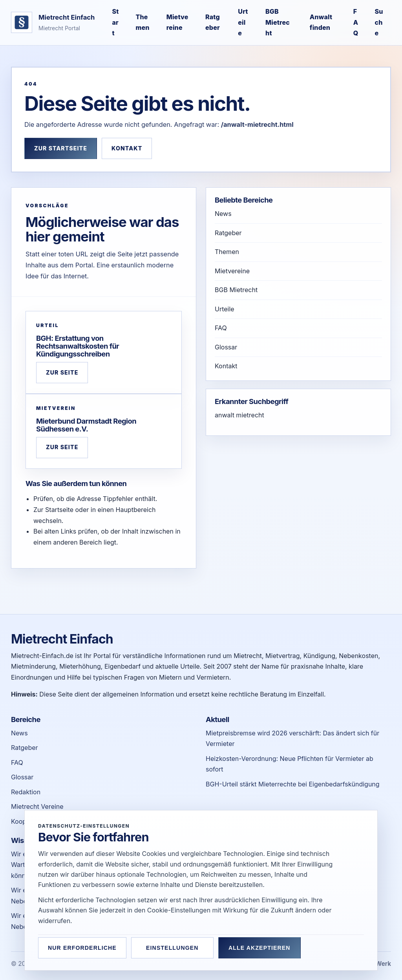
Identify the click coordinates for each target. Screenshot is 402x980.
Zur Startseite (61, 148)
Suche (379, 22)
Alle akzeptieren (259, 948)
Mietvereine (177, 22)
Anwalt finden (321, 22)
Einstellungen (172, 948)
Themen (143, 22)
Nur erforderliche (82, 948)
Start (115, 22)
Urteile (243, 22)
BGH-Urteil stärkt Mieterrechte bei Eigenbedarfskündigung (293, 784)
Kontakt (127, 148)
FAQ (356, 22)
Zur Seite (62, 372)
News (223, 214)
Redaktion (26, 792)
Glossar (226, 347)
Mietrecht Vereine (37, 806)
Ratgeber (213, 22)
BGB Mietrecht (278, 22)
